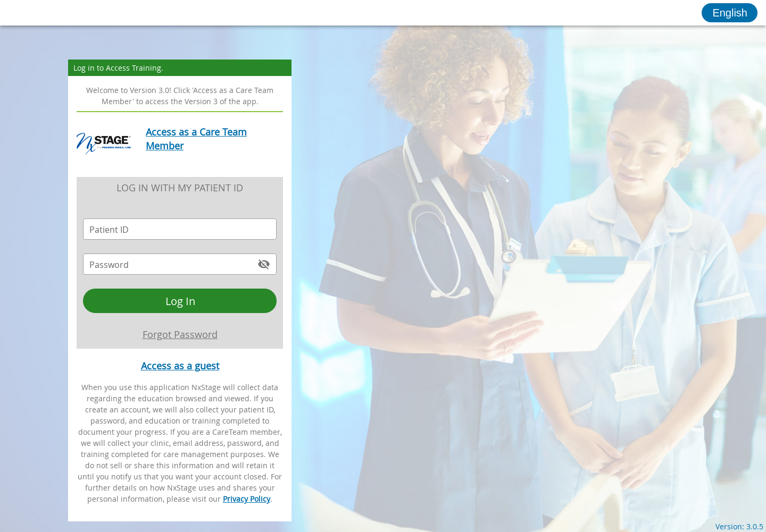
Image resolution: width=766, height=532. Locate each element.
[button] (730, 13)
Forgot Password (180, 335)
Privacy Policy (247, 499)
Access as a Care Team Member (196, 139)
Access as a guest (180, 366)
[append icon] (264, 264)
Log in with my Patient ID (180, 188)
